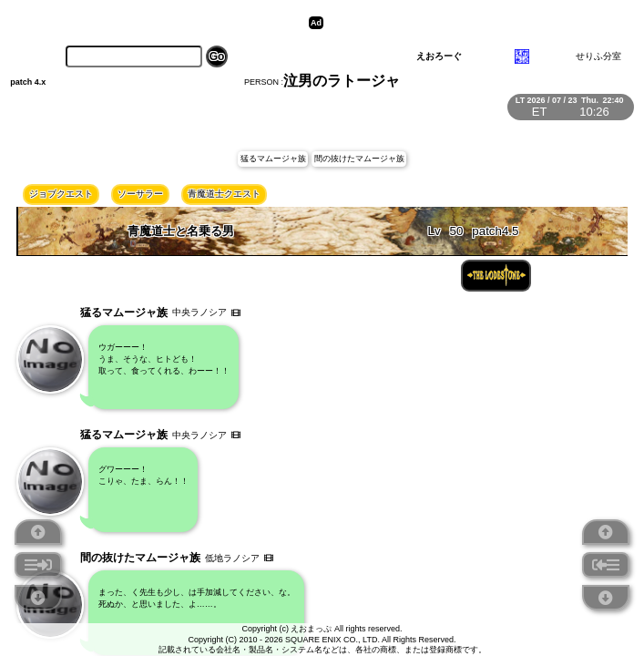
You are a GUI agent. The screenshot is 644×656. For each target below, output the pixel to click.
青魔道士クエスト (224, 194)
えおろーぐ (439, 56)
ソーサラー (140, 194)
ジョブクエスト (61, 194)
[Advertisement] (469, 23)
